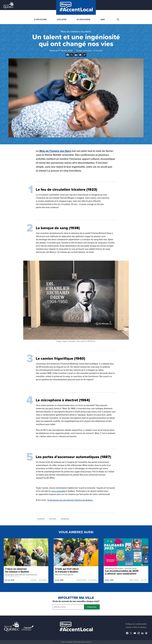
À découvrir (40, 19)
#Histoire (53, 519)
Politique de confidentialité (136, 624)
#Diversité (41, 519)
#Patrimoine (65, 519)
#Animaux (34, 580)
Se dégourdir (83, 19)
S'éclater (62, 19)
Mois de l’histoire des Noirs (55, 151)
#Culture (144, 580)
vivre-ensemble (58, 491)
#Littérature (93, 580)
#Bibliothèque (134, 580)
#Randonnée (43, 580)
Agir (103, 19)
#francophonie (81, 580)
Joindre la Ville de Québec (136, 627)
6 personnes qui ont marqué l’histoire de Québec (70, 500)
